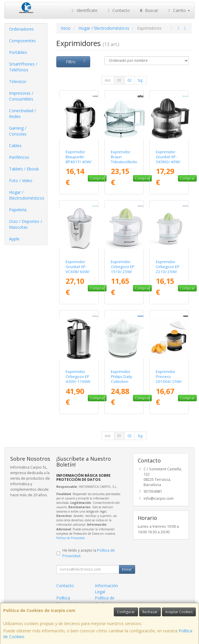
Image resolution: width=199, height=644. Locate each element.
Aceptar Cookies (179, 612)
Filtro (76, 62)
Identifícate (84, 10)
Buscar (148, 10)
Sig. (140, 80)
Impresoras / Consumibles (21, 96)
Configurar (126, 612)
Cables (15, 146)
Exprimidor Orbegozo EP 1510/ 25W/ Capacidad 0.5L (123, 272)
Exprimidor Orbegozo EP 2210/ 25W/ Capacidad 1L (168, 269)
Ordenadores (21, 29)
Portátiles (18, 52)
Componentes (22, 41)
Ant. (108, 80)
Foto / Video (21, 181)
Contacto (118, 10)
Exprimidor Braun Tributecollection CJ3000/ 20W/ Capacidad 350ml (125, 164)
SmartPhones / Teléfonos (23, 67)
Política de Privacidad (70, 538)
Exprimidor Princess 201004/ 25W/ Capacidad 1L (169, 379)
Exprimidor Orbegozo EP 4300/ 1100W (78, 377)
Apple (14, 239)
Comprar (97, 178)
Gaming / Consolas (18, 131)
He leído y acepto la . (89, 553)
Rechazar (150, 612)
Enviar (127, 569)
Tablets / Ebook (24, 169)
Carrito (179, 10)
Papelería (18, 210)
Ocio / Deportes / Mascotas (26, 224)
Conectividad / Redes (22, 114)
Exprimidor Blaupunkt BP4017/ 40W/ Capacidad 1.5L (79, 162)
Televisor (18, 81)
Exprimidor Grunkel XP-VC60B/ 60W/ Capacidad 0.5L (78, 272)
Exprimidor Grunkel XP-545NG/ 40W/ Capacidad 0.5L (168, 162)
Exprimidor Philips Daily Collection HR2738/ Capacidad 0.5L (122, 384)
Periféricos (19, 157)
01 (119, 80)
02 (130, 80)
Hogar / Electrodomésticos (27, 195)
